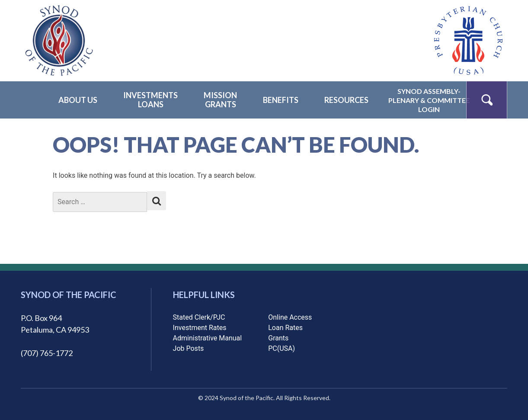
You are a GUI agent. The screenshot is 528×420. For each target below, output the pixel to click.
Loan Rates (285, 328)
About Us (78, 100)
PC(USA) (282, 348)
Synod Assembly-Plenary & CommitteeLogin (429, 100)
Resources (346, 100)
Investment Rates (200, 328)
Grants (278, 338)
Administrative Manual (208, 338)
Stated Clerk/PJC (199, 317)
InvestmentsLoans (150, 100)
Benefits (281, 100)
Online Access (290, 317)
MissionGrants (220, 100)
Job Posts (189, 348)
